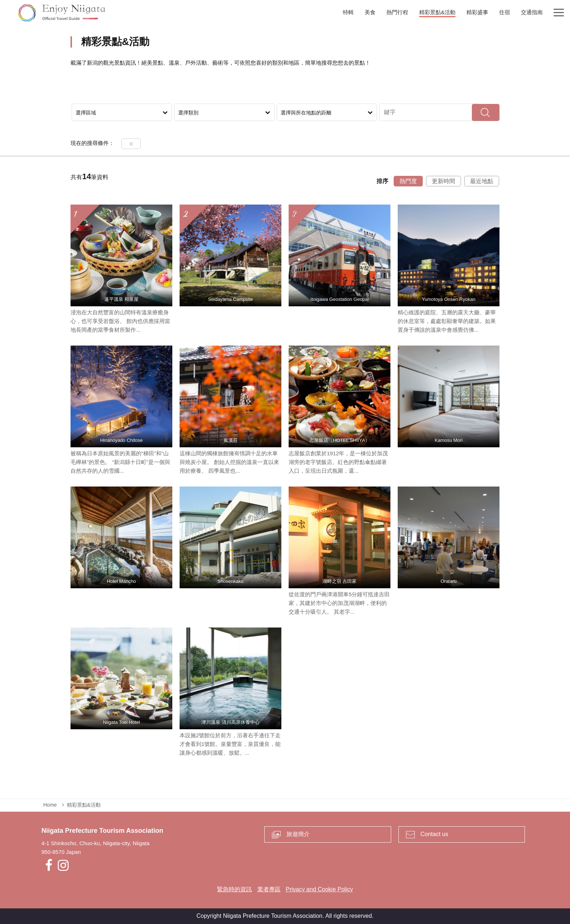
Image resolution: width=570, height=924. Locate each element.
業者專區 (269, 889)
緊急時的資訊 (234, 889)
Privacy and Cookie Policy (319, 889)
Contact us (434, 834)
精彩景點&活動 (84, 805)
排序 (382, 181)
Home (50, 805)
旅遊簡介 (298, 834)
